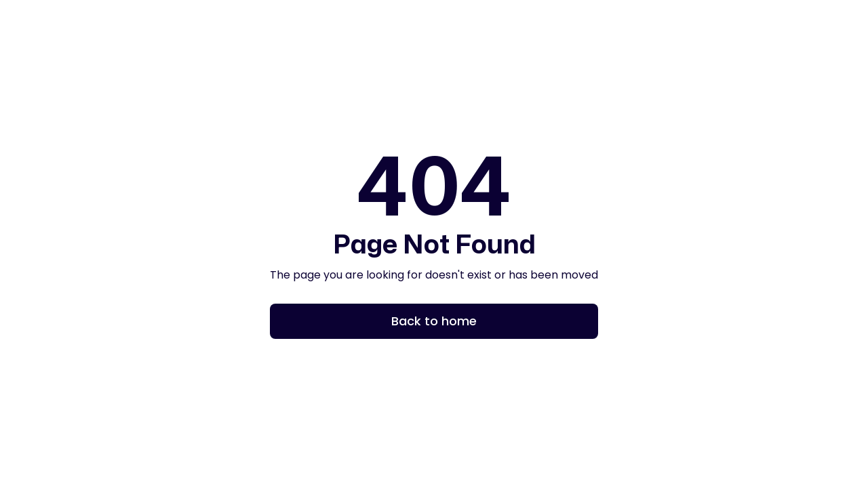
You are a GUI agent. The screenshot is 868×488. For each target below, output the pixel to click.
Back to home (434, 321)
